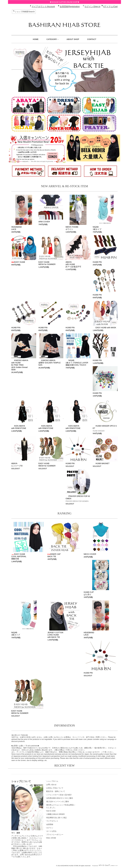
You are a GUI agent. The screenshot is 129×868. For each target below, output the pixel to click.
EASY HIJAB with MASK (104, 328)
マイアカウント (52, 821)
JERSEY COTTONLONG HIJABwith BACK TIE (55, 635)
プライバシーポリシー (55, 835)
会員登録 (50, 824)
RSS (48, 838)
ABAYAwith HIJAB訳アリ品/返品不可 (73, 264)
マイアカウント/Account (43, 6)
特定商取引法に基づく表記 (56, 818)
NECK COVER (90, 554)
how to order (51, 811)
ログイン (50, 828)
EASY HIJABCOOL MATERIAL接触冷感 (19, 556)
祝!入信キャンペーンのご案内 (58, 802)
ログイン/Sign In (92, 6)
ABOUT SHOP (73, 39)
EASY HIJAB (18, 262)
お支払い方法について (55, 788)
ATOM (53, 838)
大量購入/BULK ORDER (55, 814)
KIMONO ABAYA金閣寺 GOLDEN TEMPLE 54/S (49, 363)
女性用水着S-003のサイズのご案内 (60, 798)
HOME (36, 39)
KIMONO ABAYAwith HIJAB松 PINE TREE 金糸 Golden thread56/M (20, 365)
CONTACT (92, 39)
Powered (105, 866)
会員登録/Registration (70, 6)
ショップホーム (52, 781)
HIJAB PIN (97, 262)
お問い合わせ (51, 785)
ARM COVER (44, 222)
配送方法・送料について (56, 791)
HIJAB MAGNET (101, 463)
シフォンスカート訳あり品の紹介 (59, 795)
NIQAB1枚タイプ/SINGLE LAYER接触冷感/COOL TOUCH (77, 363)
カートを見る (51, 831)
